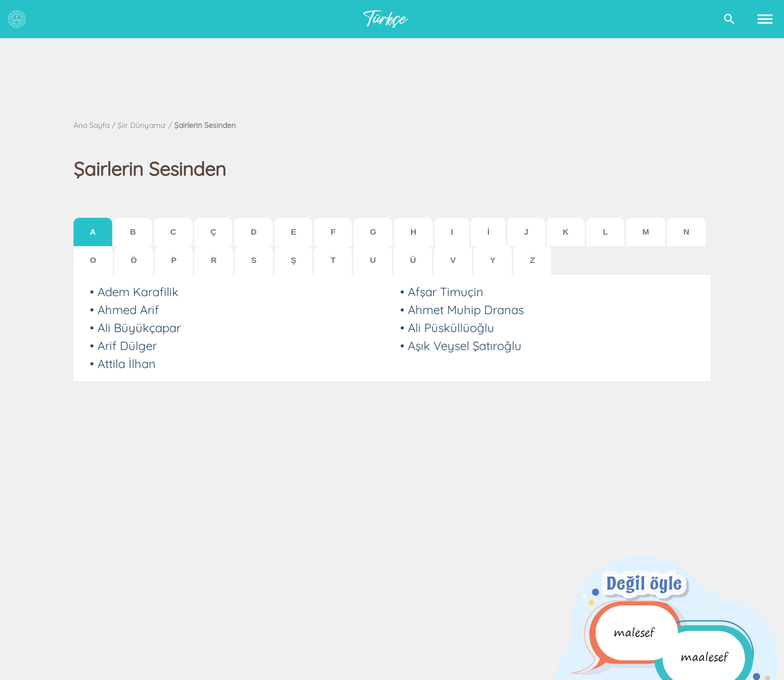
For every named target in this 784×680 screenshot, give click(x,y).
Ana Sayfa (91, 125)
